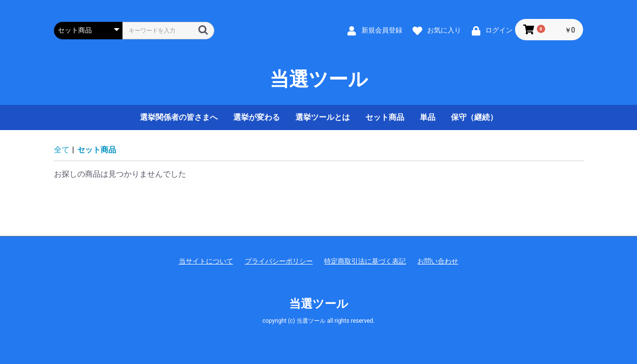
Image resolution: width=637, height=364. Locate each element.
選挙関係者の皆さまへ (179, 117)
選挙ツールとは (323, 117)
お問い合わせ (438, 261)
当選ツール (319, 80)
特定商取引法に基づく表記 (365, 261)
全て (62, 150)
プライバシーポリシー (279, 261)
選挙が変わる (257, 117)
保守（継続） (474, 117)
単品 (428, 117)
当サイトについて (206, 261)
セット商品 (385, 117)
